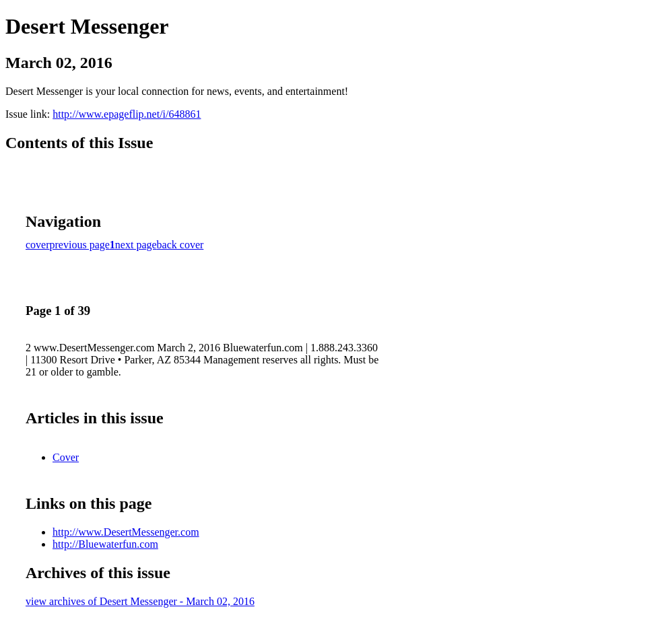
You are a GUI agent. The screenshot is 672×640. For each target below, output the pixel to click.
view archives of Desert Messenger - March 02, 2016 (140, 601)
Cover (66, 457)
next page (136, 245)
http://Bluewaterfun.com (105, 544)
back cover (180, 245)
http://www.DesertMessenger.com (126, 532)
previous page (80, 245)
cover (38, 245)
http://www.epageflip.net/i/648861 (127, 114)
